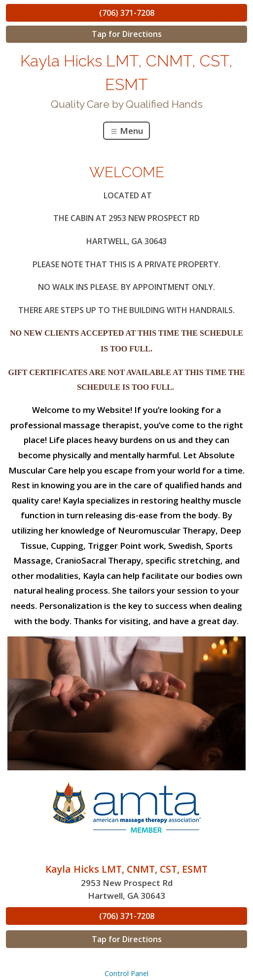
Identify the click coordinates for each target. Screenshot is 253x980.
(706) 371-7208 (127, 13)
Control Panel (126, 973)
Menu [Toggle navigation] (126, 131)
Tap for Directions (127, 34)
